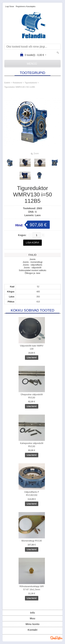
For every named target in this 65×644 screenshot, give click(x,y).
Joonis (32, 259)
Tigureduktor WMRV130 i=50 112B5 (20, 87)
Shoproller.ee (56, 638)
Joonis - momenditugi (32, 262)
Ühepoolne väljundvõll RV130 (32, 396)
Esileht (7, 83)
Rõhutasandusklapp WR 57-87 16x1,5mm (32, 588)
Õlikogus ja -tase (32, 273)
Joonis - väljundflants (32, 265)
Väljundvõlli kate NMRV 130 (32, 347)
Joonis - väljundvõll (32, 268)
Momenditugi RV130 (32, 541)
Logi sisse (10, 6)
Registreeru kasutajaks (26, 6)
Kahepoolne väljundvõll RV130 (32, 445)
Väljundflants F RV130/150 (32, 494)
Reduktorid (17, 83)
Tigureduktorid (31, 83)
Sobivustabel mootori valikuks (32, 270)
